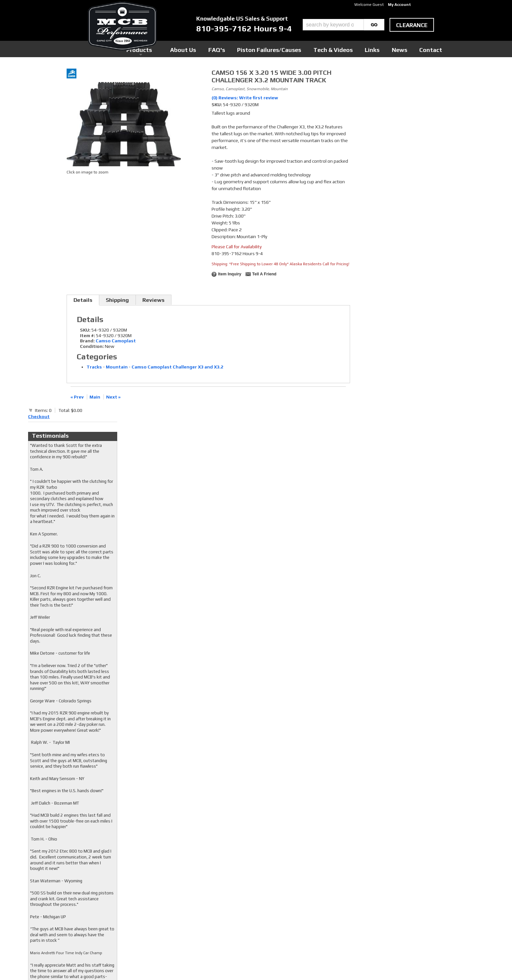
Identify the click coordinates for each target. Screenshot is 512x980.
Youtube (208, 902)
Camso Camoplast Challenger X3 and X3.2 (177, 367)
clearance (412, 25)
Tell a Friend (264, 274)
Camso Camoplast (116, 341)
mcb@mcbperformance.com (388, 931)
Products (226, 49)
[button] (344, 25)
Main (95, 397)
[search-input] (333, 25)
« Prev (77, 397)
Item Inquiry (230, 274)
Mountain (117, 367)
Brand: (87, 341)
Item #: (88, 335)
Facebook (209, 889)
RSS (204, 908)
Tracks (94, 367)
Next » (113, 397)
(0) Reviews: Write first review (245, 98)
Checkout (366, 75)
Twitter (208, 895)
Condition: (92, 346)
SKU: (217, 105)
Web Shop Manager (318, 964)
